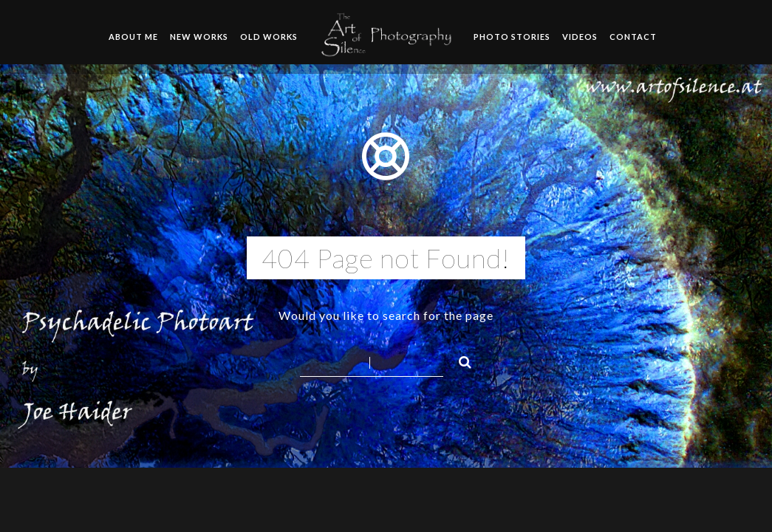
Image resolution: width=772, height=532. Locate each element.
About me (133, 37)
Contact (633, 37)
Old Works (269, 37)
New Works (199, 37)
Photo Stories (512, 37)
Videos (580, 37)
